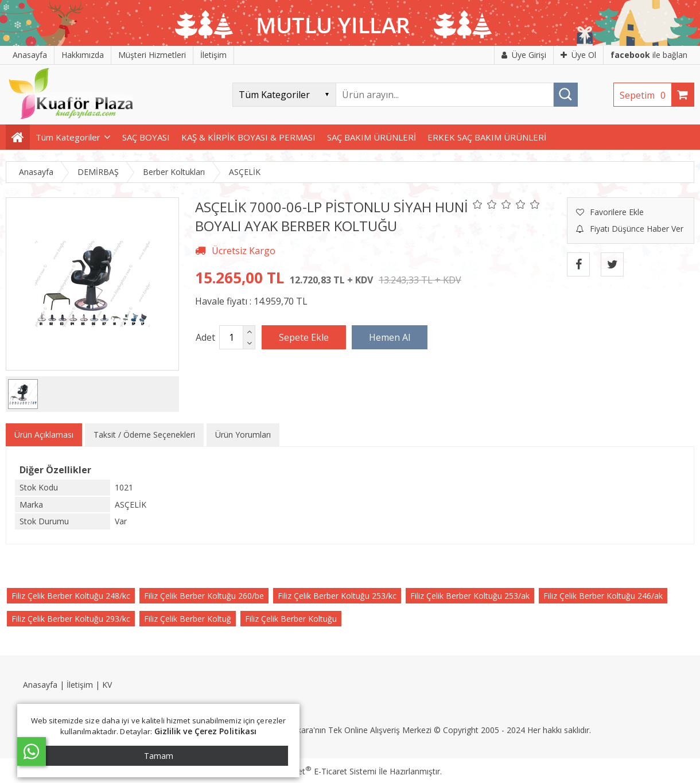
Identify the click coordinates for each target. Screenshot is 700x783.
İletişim (80, 685)
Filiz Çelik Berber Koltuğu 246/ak (603, 596)
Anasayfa (40, 685)
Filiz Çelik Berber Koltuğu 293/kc (71, 619)
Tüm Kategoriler (68, 137)
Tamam (159, 756)
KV (107, 685)
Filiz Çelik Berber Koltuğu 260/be (204, 596)
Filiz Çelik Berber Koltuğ (188, 619)
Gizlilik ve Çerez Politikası (206, 731)
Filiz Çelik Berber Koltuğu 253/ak (470, 596)
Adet (205, 337)
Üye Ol (578, 55)
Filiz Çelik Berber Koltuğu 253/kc (337, 596)
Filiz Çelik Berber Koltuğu (291, 619)
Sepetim (645, 95)
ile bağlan (649, 55)
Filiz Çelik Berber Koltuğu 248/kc (71, 596)
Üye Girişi (524, 55)
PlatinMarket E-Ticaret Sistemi (317, 771)
